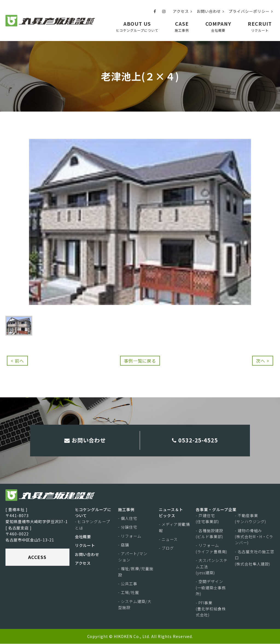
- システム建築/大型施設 (135, 605)
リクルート (85, 546)
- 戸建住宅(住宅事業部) (207, 519)
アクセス (183, 11)
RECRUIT (260, 26)
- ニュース (168, 540)
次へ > (263, 361)
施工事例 (126, 510)
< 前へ (17, 361)
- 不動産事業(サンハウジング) (251, 519)
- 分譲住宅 (128, 527)
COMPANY (218, 26)
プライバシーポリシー (251, 11)
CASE (182, 26)
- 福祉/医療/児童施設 (136, 572)
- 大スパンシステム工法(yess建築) (212, 567)
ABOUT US (137, 26)
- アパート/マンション (133, 557)
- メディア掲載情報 (174, 528)
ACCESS (37, 557)
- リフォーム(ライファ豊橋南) (212, 549)
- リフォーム (130, 536)
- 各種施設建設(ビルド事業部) (209, 534)
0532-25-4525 (195, 440)
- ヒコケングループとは (93, 525)
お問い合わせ (211, 11)
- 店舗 (124, 545)
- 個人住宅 (128, 518)
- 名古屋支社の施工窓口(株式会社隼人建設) (255, 558)
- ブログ (166, 549)
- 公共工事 (128, 584)
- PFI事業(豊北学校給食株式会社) (211, 609)
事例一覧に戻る (140, 361)
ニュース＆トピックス (171, 513)
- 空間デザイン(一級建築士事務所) (211, 588)
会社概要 (83, 537)
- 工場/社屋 (129, 593)
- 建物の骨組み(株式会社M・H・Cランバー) (254, 537)
